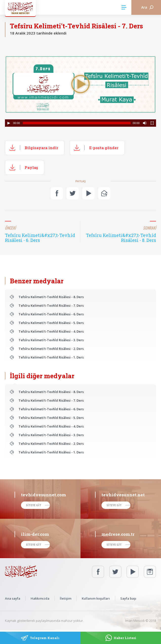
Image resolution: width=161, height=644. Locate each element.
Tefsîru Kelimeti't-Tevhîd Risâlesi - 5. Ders (51, 323)
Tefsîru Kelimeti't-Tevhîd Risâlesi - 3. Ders (51, 340)
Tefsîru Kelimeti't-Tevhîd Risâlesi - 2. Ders (51, 349)
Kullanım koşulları (96, 598)
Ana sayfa (13, 598)
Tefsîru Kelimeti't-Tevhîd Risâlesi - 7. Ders (51, 305)
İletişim (66, 598)
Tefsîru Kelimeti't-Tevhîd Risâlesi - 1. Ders (51, 357)
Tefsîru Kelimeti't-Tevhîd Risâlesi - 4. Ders (51, 331)
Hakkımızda (40, 598)
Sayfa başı (128, 598)
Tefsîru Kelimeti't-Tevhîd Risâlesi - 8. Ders (51, 297)
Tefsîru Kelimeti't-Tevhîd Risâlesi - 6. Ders (51, 314)
